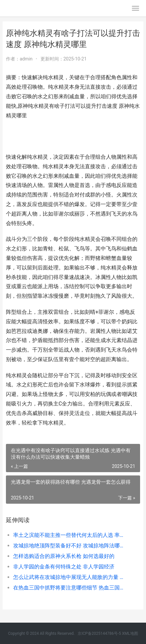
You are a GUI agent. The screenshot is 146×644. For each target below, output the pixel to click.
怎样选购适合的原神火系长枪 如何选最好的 (64, 556)
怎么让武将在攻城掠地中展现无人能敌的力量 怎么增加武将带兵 (70, 577)
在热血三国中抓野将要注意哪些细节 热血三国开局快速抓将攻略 (70, 588)
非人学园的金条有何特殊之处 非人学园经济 (64, 567)
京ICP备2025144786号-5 (100, 633)
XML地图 (130, 633)
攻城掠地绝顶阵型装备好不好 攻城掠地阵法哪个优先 (70, 546)
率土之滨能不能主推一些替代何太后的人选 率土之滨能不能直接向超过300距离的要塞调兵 (70, 535)
